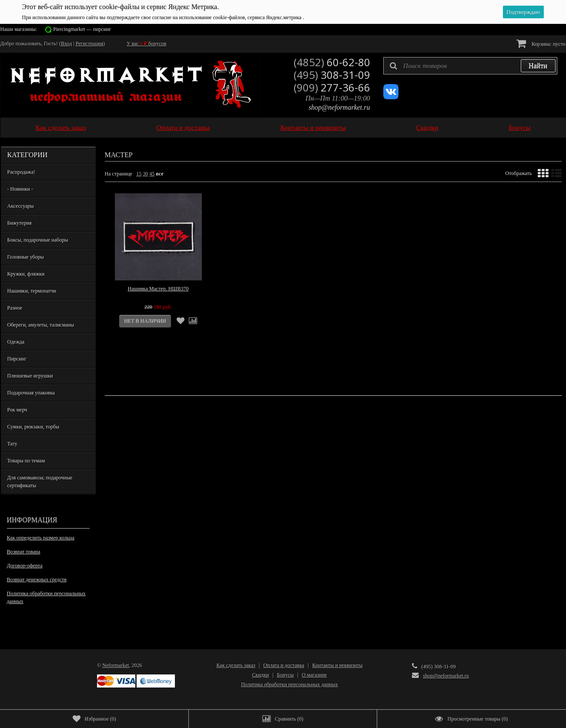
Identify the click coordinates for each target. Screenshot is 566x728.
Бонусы (519, 127)
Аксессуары (21, 206)
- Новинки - (20, 189)
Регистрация (90, 44)
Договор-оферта (25, 566)
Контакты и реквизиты (313, 127)
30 (145, 174)
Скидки (427, 127)
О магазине (315, 675)
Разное (15, 308)
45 (152, 174)
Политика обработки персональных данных (46, 597)
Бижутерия (20, 223)
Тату (12, 444)
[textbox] (470, 66)
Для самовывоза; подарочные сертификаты (40, 482)
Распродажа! (21, 172)
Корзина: (541, 43)
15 (139, 174)
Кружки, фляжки (26, 274)
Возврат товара (24, 552)
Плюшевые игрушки (30, 376)
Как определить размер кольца (41, 538)
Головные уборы (26, 257)
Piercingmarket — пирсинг (82, 29)
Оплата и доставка (183, 127)
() (94, 719)
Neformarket (116, 665)
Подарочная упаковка (31, 393)
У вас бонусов (146, 44)
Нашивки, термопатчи (32, 291)
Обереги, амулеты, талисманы (41, 325)
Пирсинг (17, 359)
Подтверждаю (523, 12)
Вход (66, 44)
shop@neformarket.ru (339, 107)
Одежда (16, 342)
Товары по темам (26, 461)
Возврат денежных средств (37, 580)
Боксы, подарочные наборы (38, 240)
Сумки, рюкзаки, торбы (33, 427)
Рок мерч (17, 410)
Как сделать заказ (61, 127)
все (159, 174)
